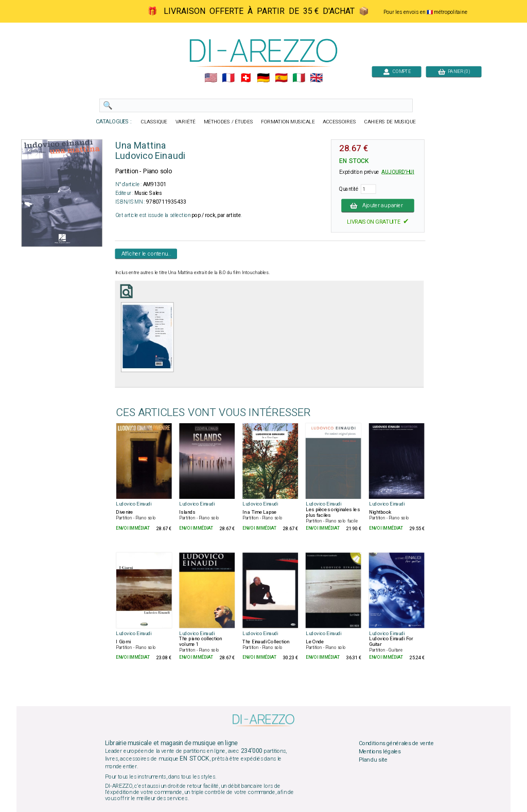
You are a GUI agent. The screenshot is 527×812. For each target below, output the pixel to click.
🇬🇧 (316, 78)
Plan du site (373, 760)
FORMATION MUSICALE (288, 122)
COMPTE (397, 71)
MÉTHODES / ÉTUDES (229, 122)
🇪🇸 (281, 78)
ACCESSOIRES (339, 122)
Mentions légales (380, 751)
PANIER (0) (454, 71)
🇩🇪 (263, 78)
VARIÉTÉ (186, 122)
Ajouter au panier (378, 205)
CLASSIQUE (154, 122)
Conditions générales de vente (396, 744)
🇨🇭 (246, 78)
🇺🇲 (211, 78)
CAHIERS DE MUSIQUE (390, 122)
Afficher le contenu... (146, 254)
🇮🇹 (299, 78)
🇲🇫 (228, 78)
